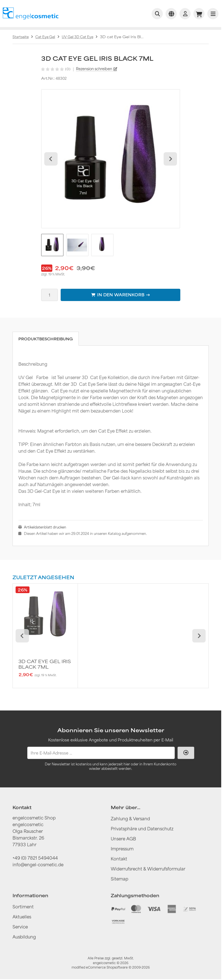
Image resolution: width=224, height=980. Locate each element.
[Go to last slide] (51, 159)
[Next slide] (170, 159)
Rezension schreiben (94, 69)
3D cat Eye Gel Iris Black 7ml (45, 664)
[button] (52, 245)
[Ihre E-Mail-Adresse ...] (101, 753)
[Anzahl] (50, 295)
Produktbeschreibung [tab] (46, 339)
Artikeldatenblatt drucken (45, 527)
